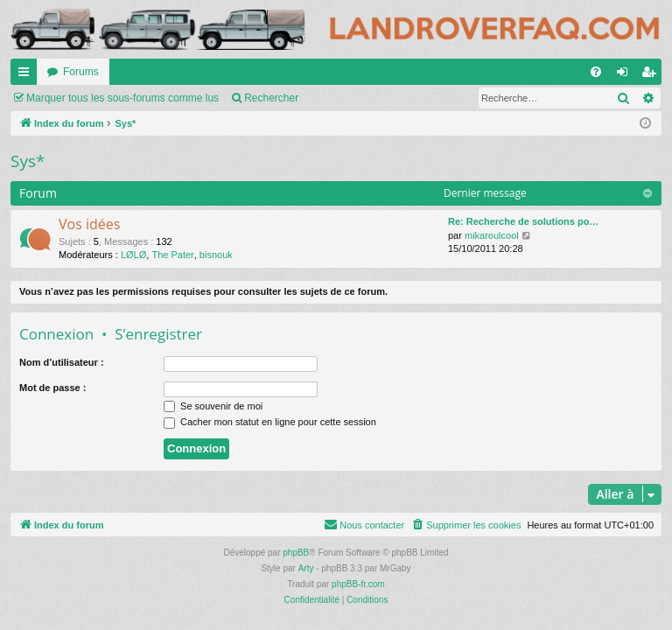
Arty (306, 568)
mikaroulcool (492, 235)
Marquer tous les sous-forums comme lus (122, 98)
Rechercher (271, 98)
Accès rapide (27, 75)
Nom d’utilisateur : (62, 362)
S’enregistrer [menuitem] (652, 75)
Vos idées (89, 224)
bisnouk (216, 255)
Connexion (56, 334)
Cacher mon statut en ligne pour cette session (270, 422)
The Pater (172, 255)
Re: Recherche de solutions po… (523, 221)
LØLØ (133, 255)
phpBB (296, 553)
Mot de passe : (52, 388)
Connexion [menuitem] (626, 75)
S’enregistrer (158, 334)
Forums (81, 72)
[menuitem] (596, 72)
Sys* (28, 161)
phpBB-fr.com (358, 584)
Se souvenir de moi (213, 406)
